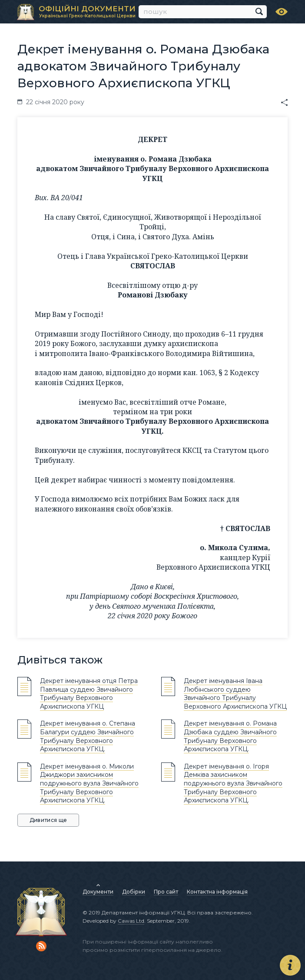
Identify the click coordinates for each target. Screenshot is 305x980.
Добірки (134, 892)
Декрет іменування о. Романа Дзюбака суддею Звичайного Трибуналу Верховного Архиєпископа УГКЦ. (230, 736)
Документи (98, 892)
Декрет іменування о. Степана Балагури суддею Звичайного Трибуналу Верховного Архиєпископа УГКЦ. (88, 736)
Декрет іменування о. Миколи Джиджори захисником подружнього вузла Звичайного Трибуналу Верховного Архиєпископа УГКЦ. (89, 783)
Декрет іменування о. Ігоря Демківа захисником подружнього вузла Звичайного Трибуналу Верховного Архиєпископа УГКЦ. (233, 783)
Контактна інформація (217, 892)
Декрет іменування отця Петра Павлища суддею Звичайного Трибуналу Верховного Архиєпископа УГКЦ (89, 694)
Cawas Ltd (131, 921)
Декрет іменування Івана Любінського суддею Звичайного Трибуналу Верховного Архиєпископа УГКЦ (235, 694)
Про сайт (166, 892)
